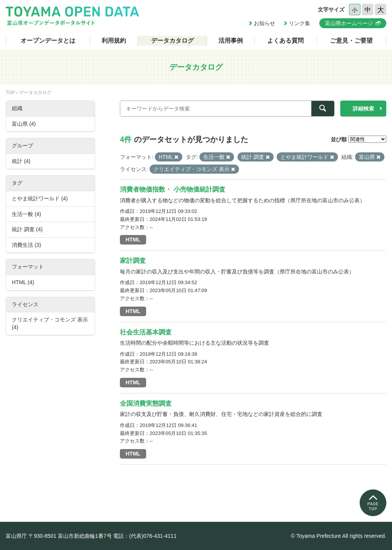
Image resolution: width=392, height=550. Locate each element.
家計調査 (133, 261)
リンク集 (300, 23)
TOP (10, 93)
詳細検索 (363, 109)
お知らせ (265, 23)
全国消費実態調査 (146, 404)
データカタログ (172, 41)
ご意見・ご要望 (351, 41)
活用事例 (231, 41)
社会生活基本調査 (146, 332)
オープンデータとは (48, 41)
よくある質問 (285, 41)
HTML (133, 240)
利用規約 (114, 41)
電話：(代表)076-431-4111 (145, 536)
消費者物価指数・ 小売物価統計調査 (173, 189)
